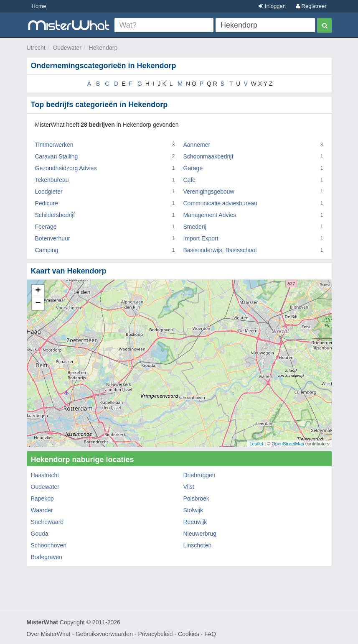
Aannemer (197, 145)
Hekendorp (103, 48)
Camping (47, 250)
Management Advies (210, 215)
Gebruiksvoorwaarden (104, 634)
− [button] (38, 304)
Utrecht (36, 48)
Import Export (201, 238)
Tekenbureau (52, 180)
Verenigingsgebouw (209, 192)
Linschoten (198, 545)
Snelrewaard (47, 522)
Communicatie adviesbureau (220, 203)
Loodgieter (49, 192)
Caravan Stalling (57, 156)
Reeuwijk (195, 522)
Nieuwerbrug (200, 534)
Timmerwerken (54, 145)
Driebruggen (199, 475)
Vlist (189, 487)
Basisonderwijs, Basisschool (220, 250)
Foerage (46, 227)
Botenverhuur (53, 238)
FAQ (210, 634)
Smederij (195, 227)
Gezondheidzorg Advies (66, 168)
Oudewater (67, 48)
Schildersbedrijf (55, 215)
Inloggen (272, 6)
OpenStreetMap (288, 444)
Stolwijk (193, 510)
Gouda (40, 534)
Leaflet (256, 444)
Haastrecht (45, 475)
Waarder (42, 510)
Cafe (190, 180)
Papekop (42, 498)
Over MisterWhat (49, 634)
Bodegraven (47, 557)
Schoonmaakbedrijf (208, 156)
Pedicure (47, 203)
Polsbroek (196, 498)
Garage (193, 168)
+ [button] (38, 291)
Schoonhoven (49, 545)
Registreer (311, 6)
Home (39, 6)
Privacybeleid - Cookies (168, 634)
